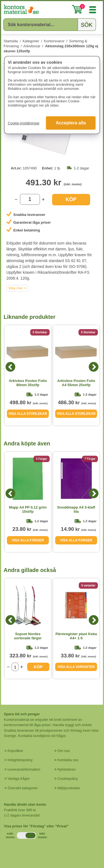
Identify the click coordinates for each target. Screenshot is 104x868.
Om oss (64, 751)
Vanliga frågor (19, 779)
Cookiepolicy (68, 779)
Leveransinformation (24, 769)
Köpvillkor (15, 751)
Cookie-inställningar (24, 123)
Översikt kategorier (23, 788)
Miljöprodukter (69, 788)
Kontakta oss (68, 760)
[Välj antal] (30, 199)
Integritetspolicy (20, 760)
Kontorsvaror (54, 41)
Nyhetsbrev (67, 769)
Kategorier (31, 41)
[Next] (94, 367)
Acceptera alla (71, 123)
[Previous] (10, 367)
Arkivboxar (32, 46)
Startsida (11, 41)
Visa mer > (17, 288)
